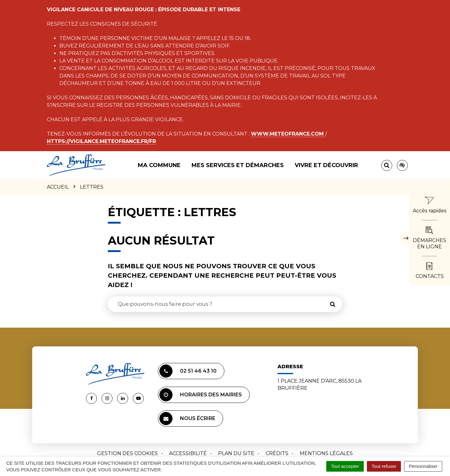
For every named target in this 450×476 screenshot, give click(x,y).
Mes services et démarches (238, 165)
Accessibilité (188, 453)
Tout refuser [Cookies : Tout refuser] (384, 466)
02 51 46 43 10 (188, 371)
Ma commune (159, 165)
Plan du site (236, 453)
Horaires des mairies (201, 395)
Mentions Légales (326, 453)
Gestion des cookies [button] (127, 453)
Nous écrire (187, 419)
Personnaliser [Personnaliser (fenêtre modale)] (423, 466)
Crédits (277, 453)
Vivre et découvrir (326, 165)
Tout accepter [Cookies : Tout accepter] (345, 466)
